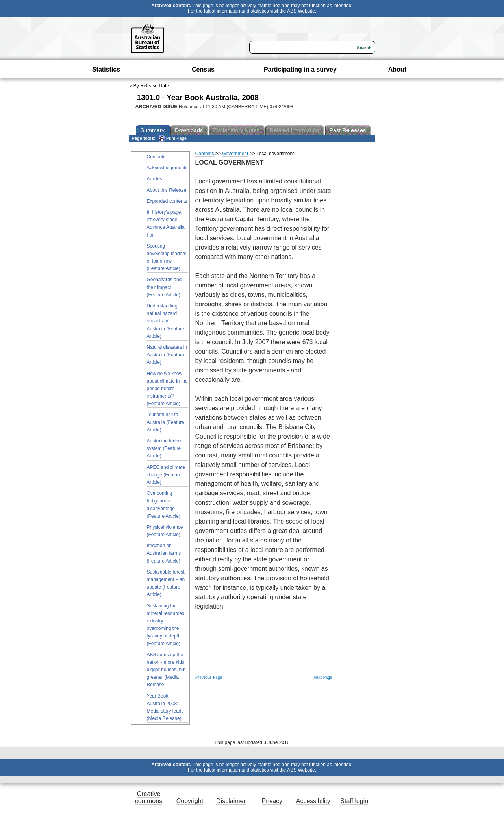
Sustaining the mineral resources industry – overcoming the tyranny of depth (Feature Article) (166, 625)
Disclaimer (231, 801)
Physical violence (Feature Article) (165, 531)
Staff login (354, 801)
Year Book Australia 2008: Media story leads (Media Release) (165, 707)
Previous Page (209, 677)
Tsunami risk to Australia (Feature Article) (166, 422)
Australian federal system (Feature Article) (165, 448)
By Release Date (151, 86)
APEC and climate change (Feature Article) (166, 475)
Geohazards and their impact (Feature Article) (164, 287)
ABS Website (301, 11)
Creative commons (149, 797)
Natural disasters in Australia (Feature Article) (167, 355)
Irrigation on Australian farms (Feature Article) (164, 553)
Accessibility (313, 801)
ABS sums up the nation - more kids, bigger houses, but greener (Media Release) (166, 670)
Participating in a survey (300, 69)
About (397, 69)
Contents (156, 157)
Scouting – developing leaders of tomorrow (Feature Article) (167, 257)
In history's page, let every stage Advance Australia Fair (166, 224)
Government (235, 154)
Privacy (272, 801)
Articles (155, 179)
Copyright (190, 801)
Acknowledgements (167, 168)
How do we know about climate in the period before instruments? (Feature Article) (167, 389)
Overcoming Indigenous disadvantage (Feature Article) (164, 505)
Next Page (322, 677)
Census (203, 69)
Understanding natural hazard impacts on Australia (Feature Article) (166, 321)
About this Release (167, 190)
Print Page (173, 138)
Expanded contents (167, 201)
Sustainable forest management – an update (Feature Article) (166, 583)
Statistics (106, 69)
